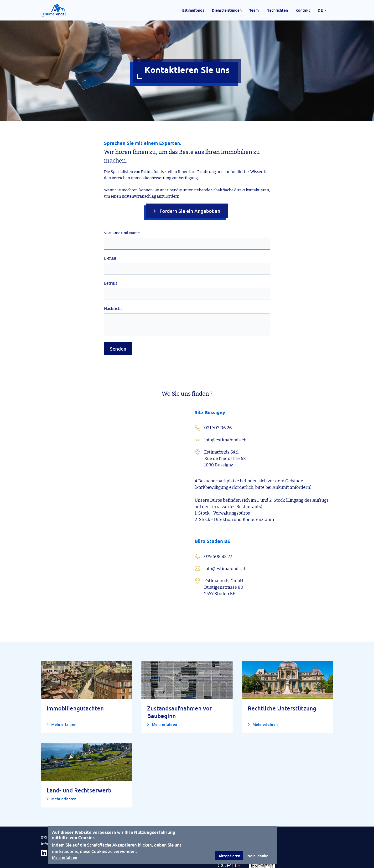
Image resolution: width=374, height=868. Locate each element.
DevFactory (236, 865)
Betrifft (111, 264)
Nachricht (113, 289)
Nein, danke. (258, 856)
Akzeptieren (229, 856)
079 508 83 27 (53, 818)
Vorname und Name (122, 214)
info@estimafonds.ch (60, 825)
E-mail (110, 239)
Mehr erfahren (65, 858)
